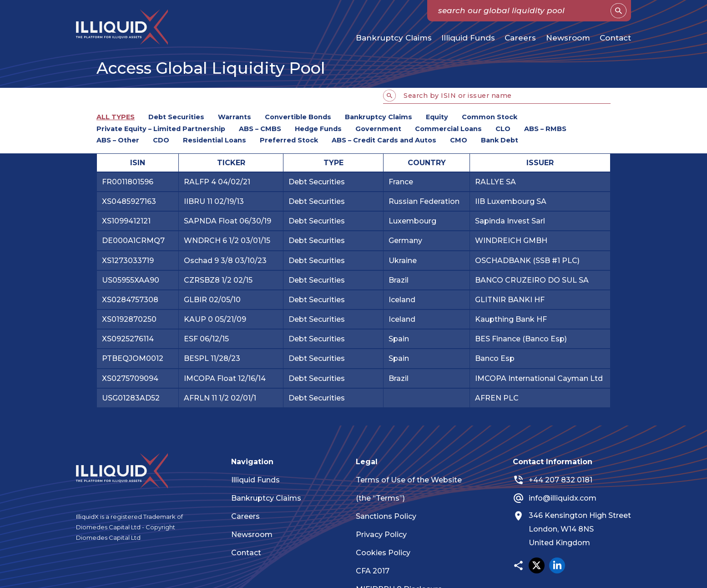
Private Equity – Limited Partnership (161, 129)
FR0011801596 (128, 182)
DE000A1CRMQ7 (133, 241)
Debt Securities (176, 117)
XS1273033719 (128, 261)
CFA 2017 (377, 571)
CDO (161, 140)
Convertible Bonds (298, 117)
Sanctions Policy (391, 516)
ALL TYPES (116, 117)
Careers (520, 38)
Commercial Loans (448, 129)
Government (378, 129)
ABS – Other (118, 140)
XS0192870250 (129, 319)
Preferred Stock (289, 140)
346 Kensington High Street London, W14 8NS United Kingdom (584, 529)
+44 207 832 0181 (565, 480)
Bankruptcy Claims (394, 38)
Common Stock (490, 117)
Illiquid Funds (468, 38)
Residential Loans (215, 140)
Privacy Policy (386, 535)
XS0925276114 (128, 339)
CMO (459, 140)
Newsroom (568, 38)
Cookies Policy (388, 553)
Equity (437, 117)
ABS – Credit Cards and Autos (384, 140)
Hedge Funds (318, 129)
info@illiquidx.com (567, 498)
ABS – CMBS (260, 129)
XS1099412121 (126, 221)
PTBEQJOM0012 (133, 358)
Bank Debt (500, 140)
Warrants (235, 117)
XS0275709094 (130, 378)
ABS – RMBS (545, 129)
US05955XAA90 (131, 280)
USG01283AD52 (131, 398)
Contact (615, 38)
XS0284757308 (130, 300)
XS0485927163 (129, 201)
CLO (503, 129)
